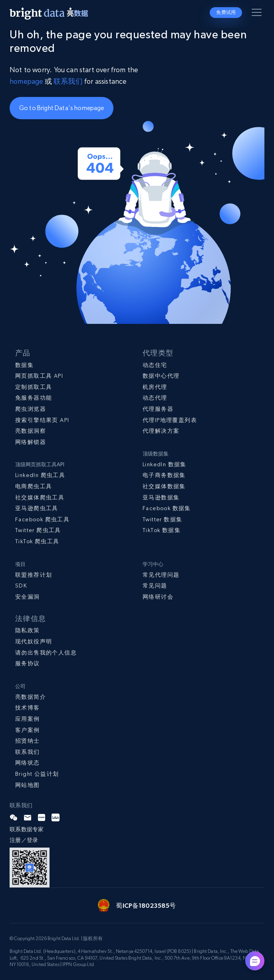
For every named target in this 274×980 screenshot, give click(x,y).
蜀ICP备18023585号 (146, 905)
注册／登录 (24, 840)
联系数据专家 (27, 829)
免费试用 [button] (226, 12)
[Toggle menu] (258, 14)
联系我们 (69, 81)
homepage (26, 81)
